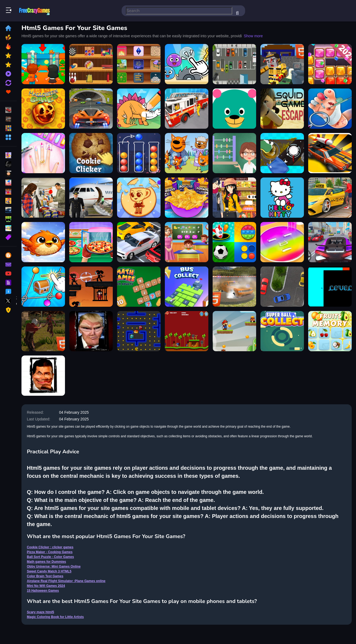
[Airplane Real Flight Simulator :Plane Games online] (91, 198)
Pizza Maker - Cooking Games (50, 552)
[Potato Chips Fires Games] (187, 198)
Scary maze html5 (40, 612)
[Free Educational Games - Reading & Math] (234, 109)
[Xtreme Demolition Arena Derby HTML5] (234, 287)
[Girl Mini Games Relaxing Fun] (139, 198)
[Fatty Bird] (43, 242)
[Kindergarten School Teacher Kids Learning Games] (187, 242)
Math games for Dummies (46, 562)
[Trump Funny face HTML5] (91, 331)
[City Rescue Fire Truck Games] (187, 109)
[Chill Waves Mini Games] (139, 64)
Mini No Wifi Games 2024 (46, 586)
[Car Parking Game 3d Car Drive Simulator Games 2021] (139, 242)
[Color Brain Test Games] (43, 287)
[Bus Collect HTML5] (187, 287)
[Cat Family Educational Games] (187, 153)
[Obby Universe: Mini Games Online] (43, 64)
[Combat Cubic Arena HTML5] (282, 64)
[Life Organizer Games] (282, 153)
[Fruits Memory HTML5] (330, 331)
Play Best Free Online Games (34, 11)
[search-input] (179, 11)
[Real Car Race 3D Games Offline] (91, 109)
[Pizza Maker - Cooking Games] (91, 242)
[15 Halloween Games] (43, 109)
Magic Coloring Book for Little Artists (55, 617)
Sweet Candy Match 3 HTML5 (49, 571)
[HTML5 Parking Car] (234, 64)
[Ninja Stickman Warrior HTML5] (91, 287)
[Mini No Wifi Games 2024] (91, 64)
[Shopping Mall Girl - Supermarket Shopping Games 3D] (43, 198)
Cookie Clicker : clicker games (50, 547)
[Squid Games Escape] (282, 109)
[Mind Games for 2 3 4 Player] (234, 242)
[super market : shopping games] (234, 198)
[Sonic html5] (187, 331)
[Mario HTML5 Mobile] (234, 331)
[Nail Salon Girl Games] (43, 153)
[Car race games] (330, 153)
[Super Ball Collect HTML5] (282, 331)
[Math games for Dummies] (234, 153)
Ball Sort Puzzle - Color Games (50, 557)
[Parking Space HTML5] (282, 287)
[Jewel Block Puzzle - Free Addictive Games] (330, 64)
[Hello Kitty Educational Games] (282, 198)
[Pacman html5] (139, 331)
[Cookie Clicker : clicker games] (91, 153)
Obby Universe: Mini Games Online (54, 567)
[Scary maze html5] (330, 287)
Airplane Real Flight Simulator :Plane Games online (66, 581)
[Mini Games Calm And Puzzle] (187, 64)
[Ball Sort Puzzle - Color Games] (139, 153)
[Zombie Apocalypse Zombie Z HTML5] (43, 331)
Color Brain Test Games (45, 576)
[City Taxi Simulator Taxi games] (330, 198)
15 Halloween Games (43, 591)
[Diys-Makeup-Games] (282, 242)
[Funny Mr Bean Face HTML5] (43, 376)
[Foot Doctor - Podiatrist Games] (330, 109)
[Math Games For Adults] (139, 287)
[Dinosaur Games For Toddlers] (139, 109)
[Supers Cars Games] (330, 242)
